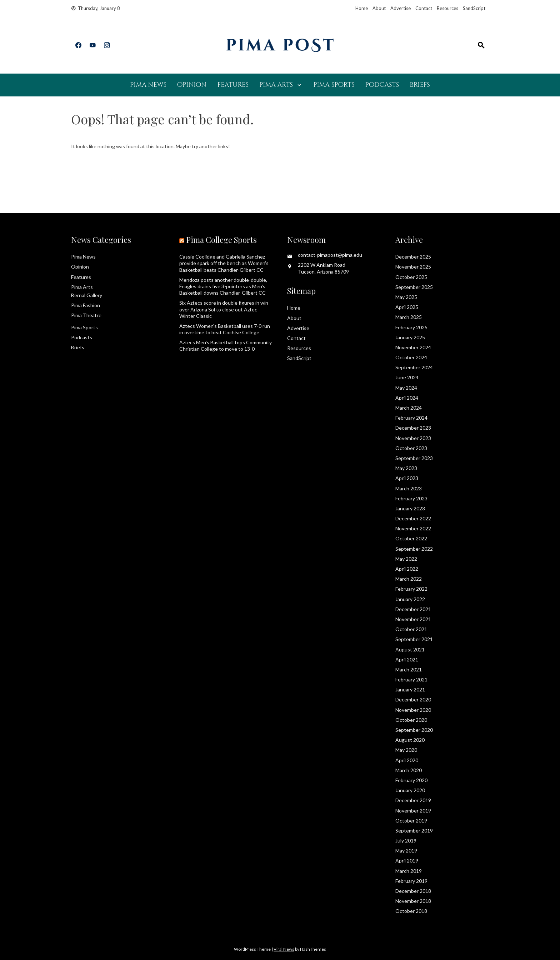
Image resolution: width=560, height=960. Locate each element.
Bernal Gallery (87, 295)
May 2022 (406, 559)
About (379, 8)
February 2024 (411, 418)
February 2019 (411, 881)
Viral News (284, 949)
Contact (424, 8)
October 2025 (411, 277)
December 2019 (413, 800)
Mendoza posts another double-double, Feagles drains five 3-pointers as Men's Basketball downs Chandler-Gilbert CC (223, 286)
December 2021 (413, 609)
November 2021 (413, 619)
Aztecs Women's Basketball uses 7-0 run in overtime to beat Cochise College (225, 329)
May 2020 (406, 750)
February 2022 (411, 589)
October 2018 (411, 911)
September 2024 (414, 367)
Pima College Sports (221, 240)
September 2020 (414, 730)
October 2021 (411, 629)
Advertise (401, 8)
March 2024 (409, 408)
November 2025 (413, 267)
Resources (447, 8)
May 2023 (406, 468)
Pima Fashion (86, 305)
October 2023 (411, 448)
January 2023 (410, 508)
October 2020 (411, 720)
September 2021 (414, 639)
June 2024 (407, 377)
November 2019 (413, 811)
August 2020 (410, 740)
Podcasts (382, 85)
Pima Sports (334, 85)
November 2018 (413, 901)
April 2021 (407, 659)
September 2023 (414, 458)
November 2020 (413, 710)
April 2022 (407, 569)
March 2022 (409, 579)
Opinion (192, 85)
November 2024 (413, 347)
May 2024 (406, 388)
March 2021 (409, 669)
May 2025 (406, 297)
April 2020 (407, 760)
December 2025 (413, 257)
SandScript (474, 8)
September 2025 (414, 287)
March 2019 (409, 871)
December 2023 (413, 428)
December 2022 (413, 518)
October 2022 (411, 538)
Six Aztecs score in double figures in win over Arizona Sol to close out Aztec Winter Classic (224, 309)
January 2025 (410, 337)
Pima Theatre (86, 315)
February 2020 (411, 780)
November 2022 (413, 528)
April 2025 (407, 307)
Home (362, 8)
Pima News (148, 85)
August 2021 (410, 649)
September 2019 (414, 831)
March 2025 (409, 317)
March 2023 (409, 488)
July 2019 (406, 841)
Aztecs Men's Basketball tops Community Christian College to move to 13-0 (226, 346)
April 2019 (407, 861)
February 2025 (411, 327)
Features (233, 85)
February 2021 (411, 679)
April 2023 (407, 478)
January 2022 (410, 599)
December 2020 (413, 699)
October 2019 (411, 821)
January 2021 (410, 689)
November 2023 (413, 438)
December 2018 (413, 891)
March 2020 (409, 770)
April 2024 (407, 398)
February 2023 (411, 498)
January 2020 (410, 790)
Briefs (420, 85)
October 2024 (411, 357)
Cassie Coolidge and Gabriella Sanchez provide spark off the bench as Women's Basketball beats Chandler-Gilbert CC (224, 263)
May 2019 (406, 851)
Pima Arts (276, 85)
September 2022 (414, 549)
